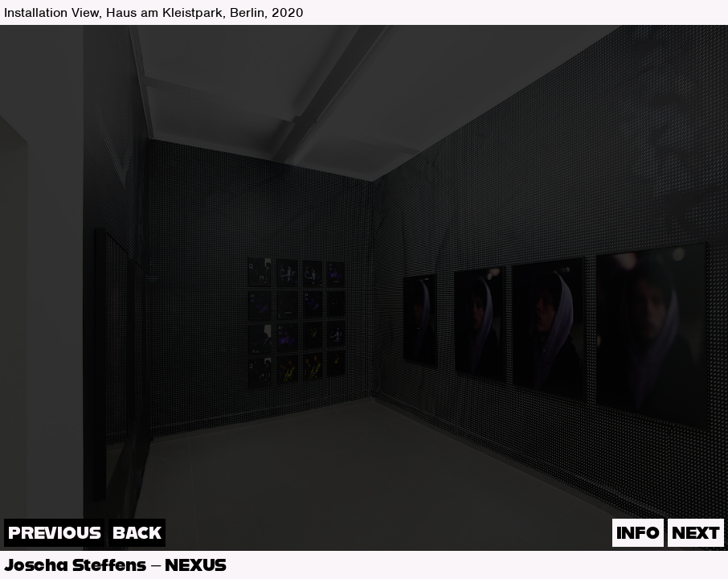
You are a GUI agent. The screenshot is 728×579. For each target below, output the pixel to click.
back (137, 534)
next (696, 534)
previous (54, 534)
